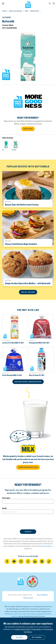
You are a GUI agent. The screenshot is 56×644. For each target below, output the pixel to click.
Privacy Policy (36, 629)
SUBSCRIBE (28, 129)
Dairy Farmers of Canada (28, 4)
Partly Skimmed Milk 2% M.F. (12, 375)
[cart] (50, 4)
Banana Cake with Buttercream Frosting (22, 205)
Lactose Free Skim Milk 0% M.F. (13, 343)
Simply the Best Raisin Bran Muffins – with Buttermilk (28, 283)
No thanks (37, 637)
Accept (19, 637)
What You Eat (28, 598)
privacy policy (46, 546)
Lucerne (6, 17)
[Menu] (3, 4)
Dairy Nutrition (42, 595)
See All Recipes (28, 292)
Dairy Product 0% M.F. (37, 375)
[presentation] (28, 522)
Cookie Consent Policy (23, 629)
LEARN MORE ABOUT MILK (28, 467)
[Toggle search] (54, 4)
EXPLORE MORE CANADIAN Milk (28, 382)
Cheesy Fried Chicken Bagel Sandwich (21, 244)
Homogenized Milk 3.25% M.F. (39, 343)
